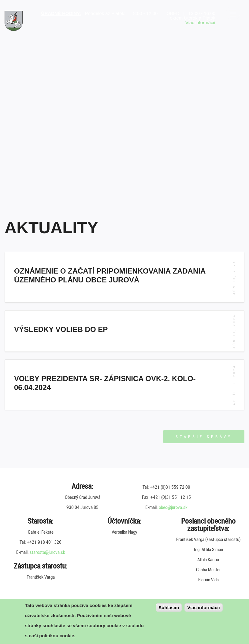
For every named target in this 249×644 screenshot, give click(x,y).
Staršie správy (204, 437)
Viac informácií (200, 22)
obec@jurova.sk (173, 507)
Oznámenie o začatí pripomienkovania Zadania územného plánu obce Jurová (110, 275)
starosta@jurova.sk (47, 552)
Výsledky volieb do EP (61, 329)
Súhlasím (169, 607)
